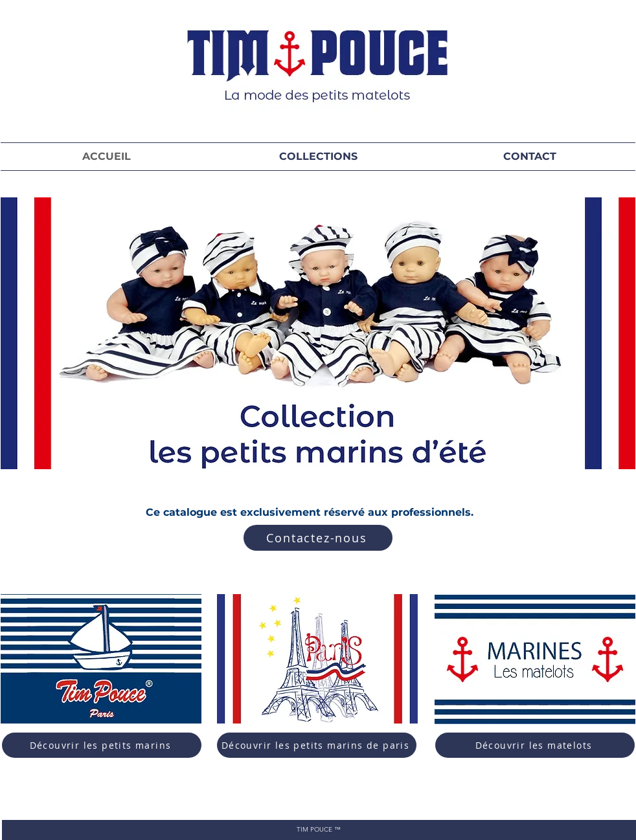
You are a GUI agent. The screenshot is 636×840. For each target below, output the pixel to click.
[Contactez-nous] (318, 538)
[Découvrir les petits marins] (102, 745)
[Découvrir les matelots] (535, 745)
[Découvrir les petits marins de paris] (317, 745)
